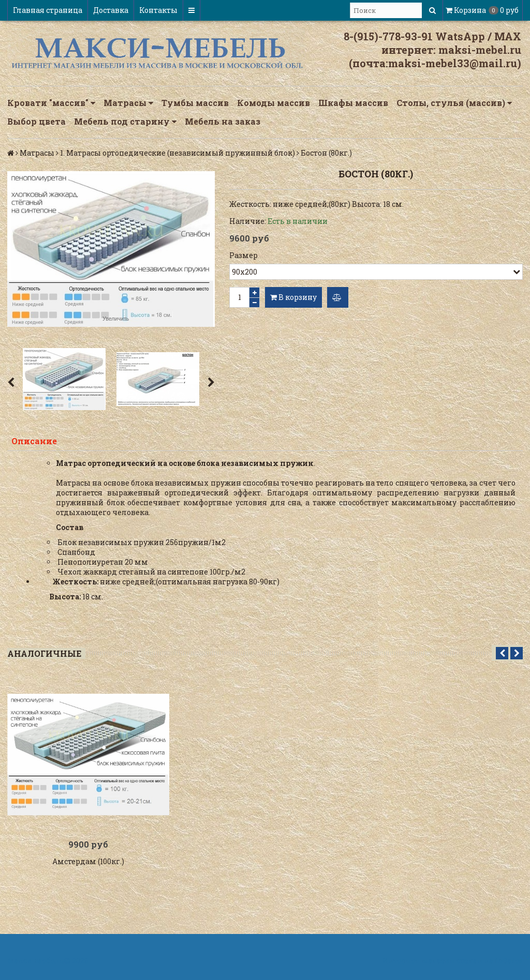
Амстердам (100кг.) (88, 861)
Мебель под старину (125, 122)
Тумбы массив (195, 103)
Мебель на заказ (223, 121)
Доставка (111, 10)
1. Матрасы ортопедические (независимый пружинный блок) (178, 153)
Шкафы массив (353, 103)
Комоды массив (274, 103)
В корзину (293, 297)
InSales (509, 961)
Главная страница (48, 10)
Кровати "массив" (51, 103)
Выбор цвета (36, 121)
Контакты (158, 10)
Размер (244, 255)
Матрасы (128, 103)
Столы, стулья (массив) (454, 103)
